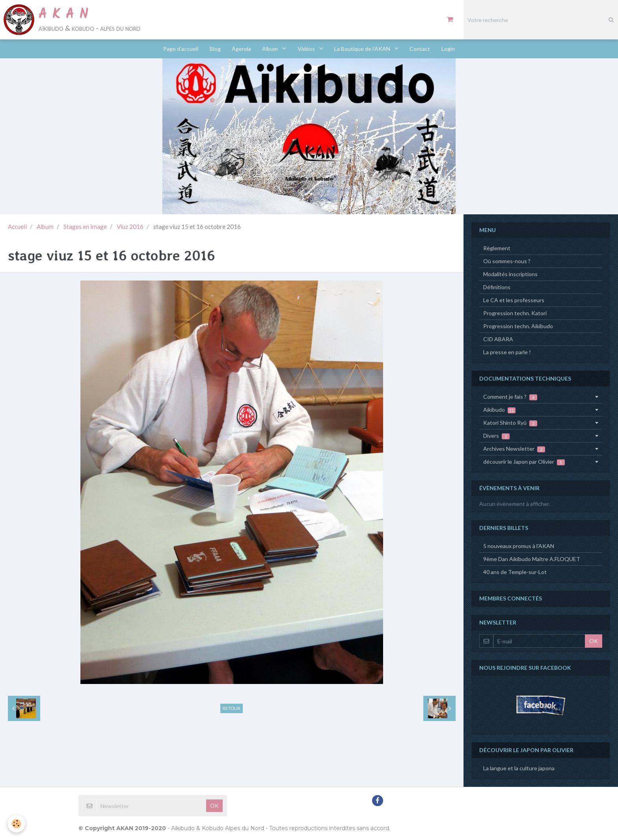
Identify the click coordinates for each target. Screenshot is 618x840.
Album (271, 49)
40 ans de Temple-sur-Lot (515, 572)
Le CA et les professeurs (514, 300)
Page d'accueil (179, 49)
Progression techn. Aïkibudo (518, 326)
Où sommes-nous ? (507, 261)
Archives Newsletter (514, 449)
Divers (496, 436)
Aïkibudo (499, 410)
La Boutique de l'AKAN (364, 49)
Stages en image (85, 227)
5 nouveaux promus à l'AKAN (519, 546)
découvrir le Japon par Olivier (524, 462)
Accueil (17, 227)
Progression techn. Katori (515, 313)
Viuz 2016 (130, 227)
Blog (214, 49)
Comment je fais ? (510, 397)
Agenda (241, 49)
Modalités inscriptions (510, 274)
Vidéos (307, 49)
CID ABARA (498, 339)
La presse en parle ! (507, 352)
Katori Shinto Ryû (510, 423)
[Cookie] (17, 824)
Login (450, 49)
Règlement (497, 248)
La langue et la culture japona (519, 768)
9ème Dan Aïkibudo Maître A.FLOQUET (532, 559)
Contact (422, 49)
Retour (232, 708)
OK (594, 641)
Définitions (497, 287)
